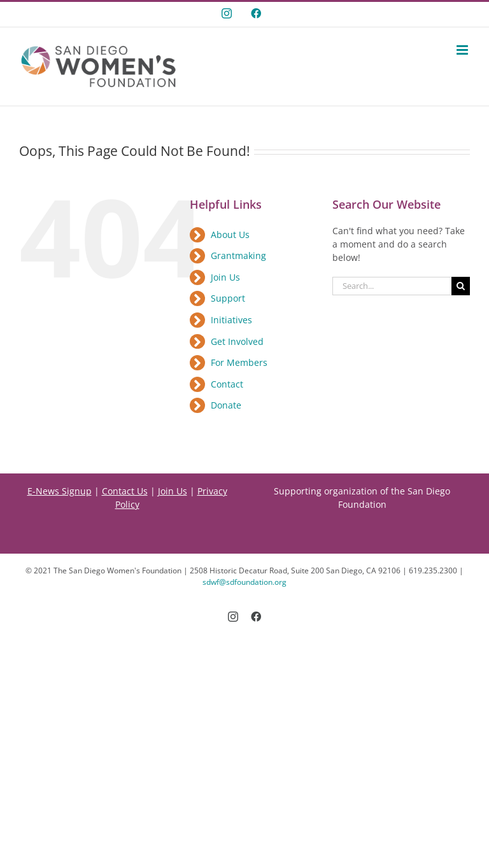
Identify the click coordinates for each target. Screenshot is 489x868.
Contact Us (125, 491)
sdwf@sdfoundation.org (244, 582)
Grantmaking (238, 255)
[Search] (461, 286)
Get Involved (237, 341)
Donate (226, 405)
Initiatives (231, 320)
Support (228, 298)
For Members (239, 362)
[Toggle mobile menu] (463, 50)
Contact (227, 384)
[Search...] (392, 286)
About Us (230, 234)
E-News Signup (60, 491)
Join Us (225, 277)
